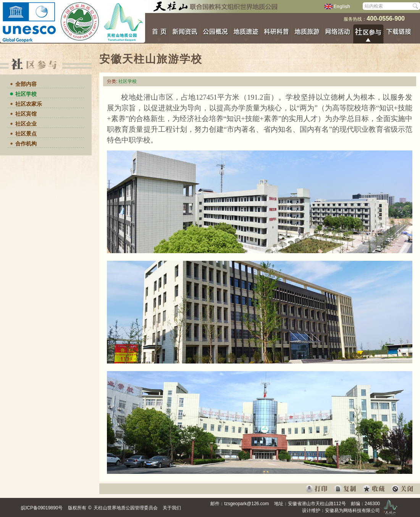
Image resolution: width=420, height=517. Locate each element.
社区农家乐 (29, 104)
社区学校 (26, 94)
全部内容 (26, 84)
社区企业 (26, 124)
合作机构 (26, 144)
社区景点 (26, 134)
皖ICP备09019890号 (42, 508)
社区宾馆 (26, 114)
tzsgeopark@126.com (246, 504)
